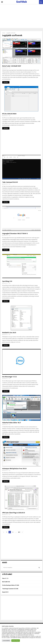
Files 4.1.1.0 (5, 578)
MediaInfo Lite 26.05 (9, 333)
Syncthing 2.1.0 (7, 281)
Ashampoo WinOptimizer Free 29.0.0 (14, 469)
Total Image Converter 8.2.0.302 (10, 589)
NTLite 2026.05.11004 (9, 114)
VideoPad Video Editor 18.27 (12, 423)
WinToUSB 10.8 (6, 582)
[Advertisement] (21, 16)
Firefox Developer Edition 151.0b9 (11, 585)
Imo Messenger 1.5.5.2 (9, 377)
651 (19, 532)
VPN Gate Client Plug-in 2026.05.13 (14, 513)
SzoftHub (22, 2)
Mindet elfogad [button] (16, 641)
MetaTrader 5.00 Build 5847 (12, 66)
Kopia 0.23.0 (5, 592)
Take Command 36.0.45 (10, 182)
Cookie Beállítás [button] (6, 641)
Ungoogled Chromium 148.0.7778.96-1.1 (15, 234)
